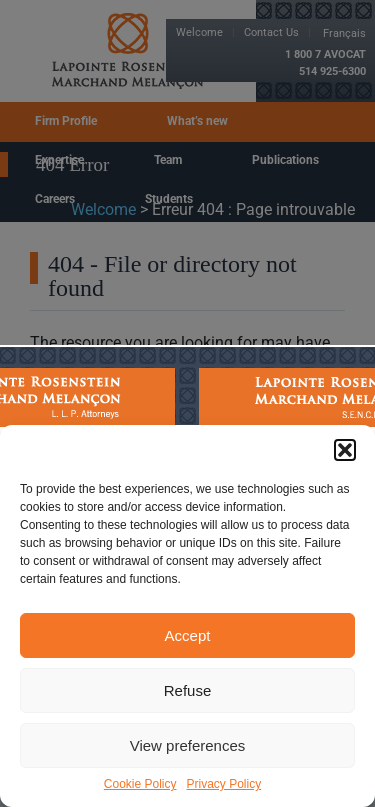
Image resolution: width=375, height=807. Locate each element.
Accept (188, 635)
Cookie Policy (140, 784)
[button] (345, 450)
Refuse (188, 690)
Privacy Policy (224, 784)
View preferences (188, 745)
